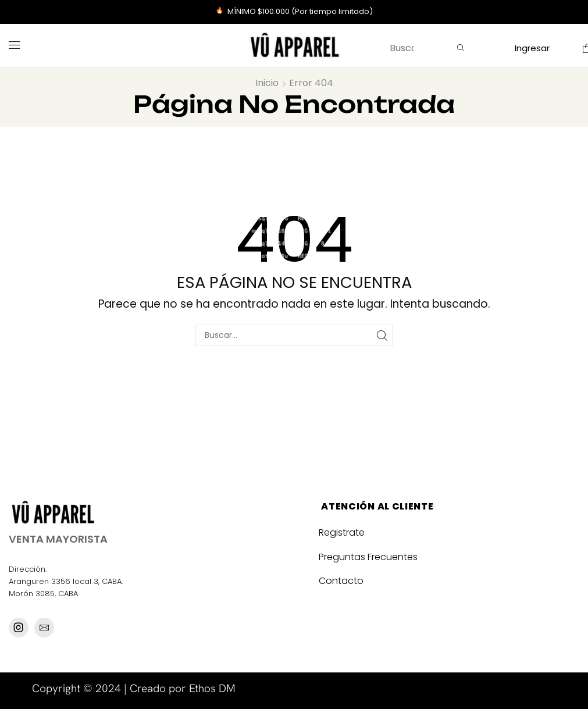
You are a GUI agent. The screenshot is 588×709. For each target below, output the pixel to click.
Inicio (267, 83)
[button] (15, 45)
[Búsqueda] (461, 48)
